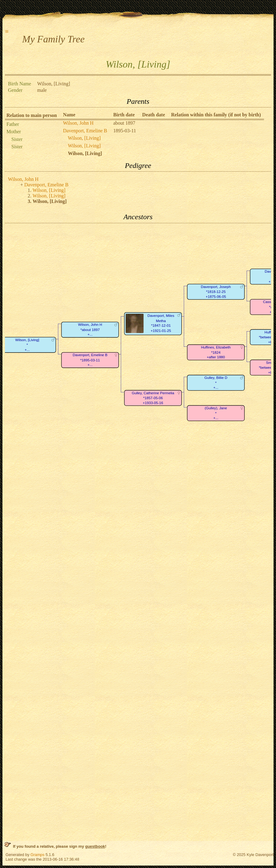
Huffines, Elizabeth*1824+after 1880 (216, 352)
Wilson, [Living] (84, 138)
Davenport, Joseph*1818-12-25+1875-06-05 (216, 292)
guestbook (95, 846)
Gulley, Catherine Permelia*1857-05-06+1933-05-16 (153, 398)
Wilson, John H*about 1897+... (90, 329)
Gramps (37, 855)
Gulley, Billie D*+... (216, 383)
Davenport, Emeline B (85, 131)
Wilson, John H (78, 123)
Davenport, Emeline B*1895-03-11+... (90, 360)
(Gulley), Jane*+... (216, 413)
